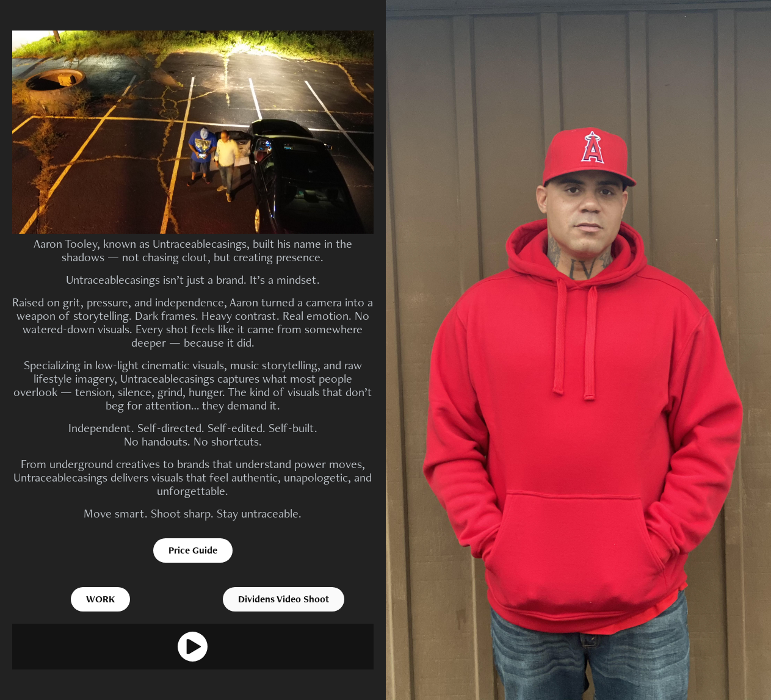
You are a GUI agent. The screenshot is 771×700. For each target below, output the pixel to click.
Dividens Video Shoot (284, 599)
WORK (100, 599)
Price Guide (193, 550)
